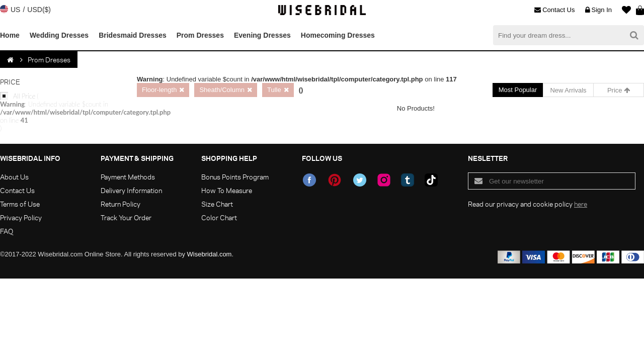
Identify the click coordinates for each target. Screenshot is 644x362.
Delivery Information (131, 190)
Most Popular (518, 90)
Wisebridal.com (210, 254)
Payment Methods (128, 177)
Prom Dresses (200, 35)
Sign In (598, 10)
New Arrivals (568, 90)
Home (10, 35)
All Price (60, 112)
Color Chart (219, 217)
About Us (14, 177)
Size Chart (217, 204)
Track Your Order (126, 217)
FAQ (7, 231)
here (581, 204)
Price (619, 90)
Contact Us (554, 10)
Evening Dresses (262, 35)
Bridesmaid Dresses (133, 35)
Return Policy (120, 204)
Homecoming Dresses (338, 35)
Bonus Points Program (235, 177)
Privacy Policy (21, 217)
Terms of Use (20, 204)
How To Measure (227, 190)
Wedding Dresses (59, 35)
